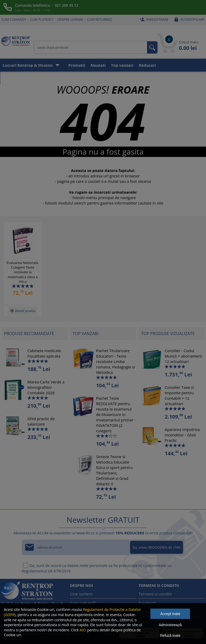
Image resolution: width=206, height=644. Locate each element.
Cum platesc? (42, 19)
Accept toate (170, 614)
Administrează (170, 625)
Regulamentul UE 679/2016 (46, 571)
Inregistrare (154, 19)
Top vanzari (122, 65)
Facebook (147, 603)
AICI (83, 630)
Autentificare (189, 19)
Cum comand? (14, 19)
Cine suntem (81, 594)
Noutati (98, 65)
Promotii (77, 65)
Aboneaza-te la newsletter (28, 78)
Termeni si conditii (155, 594)
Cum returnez (100, 19)
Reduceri (147, 65)
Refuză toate (170, 635)
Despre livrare (70, 19)
